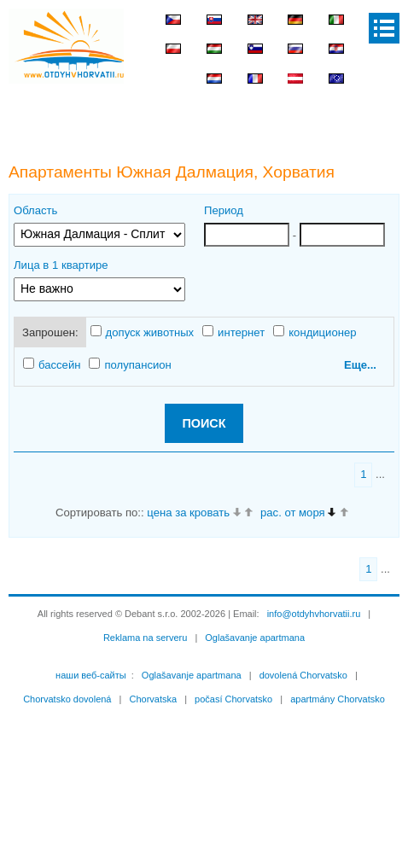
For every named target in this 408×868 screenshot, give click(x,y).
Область (35, 210)
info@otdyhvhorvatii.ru (314, 614)
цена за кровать (188, 513)
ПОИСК (204, 423)
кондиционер (315, 332)
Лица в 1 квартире (61, 265)
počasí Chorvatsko (233, 699)
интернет (233, 332)
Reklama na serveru (145, 638)
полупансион (130, 364)
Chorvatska (153, 699)
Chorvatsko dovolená (67, 699)
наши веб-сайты (91, 675)
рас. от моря (293, 513)
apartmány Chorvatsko (338, 699)
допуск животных (143, 332)
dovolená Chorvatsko (303, 675)
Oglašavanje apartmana (255, 638)
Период (224, 210)
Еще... (360, 365)
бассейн (52, 364)
